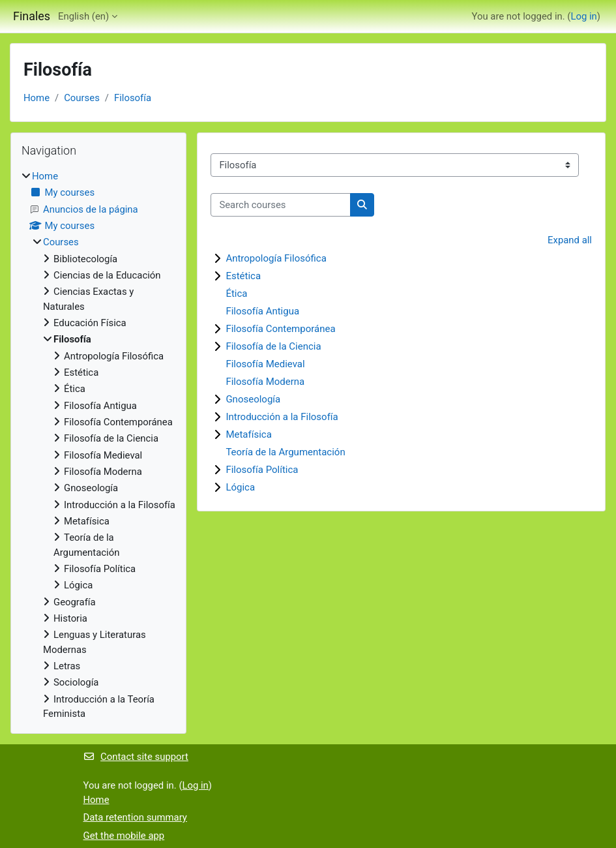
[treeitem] (98, 445)
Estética (243, 276)
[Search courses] (281, 205)
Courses (82, 98)
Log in (583, 16)
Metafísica (248, 434)
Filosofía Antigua (262, 311)
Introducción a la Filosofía (282, 417)
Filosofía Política (262, 470)
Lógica (240, 487)
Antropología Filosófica (276, 258)
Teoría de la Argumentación (285, 452)
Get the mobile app (124, 836)
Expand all (570, 240)
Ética (236, 294)
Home (37, 98)
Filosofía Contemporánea (280, 329)
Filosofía (133, 98)
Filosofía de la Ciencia (273, 346)
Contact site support (136, 757)
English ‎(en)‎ (83, 16)
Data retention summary (135, 817)
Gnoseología (253, 399)
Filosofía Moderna (265, 382)
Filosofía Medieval (265, 364)
